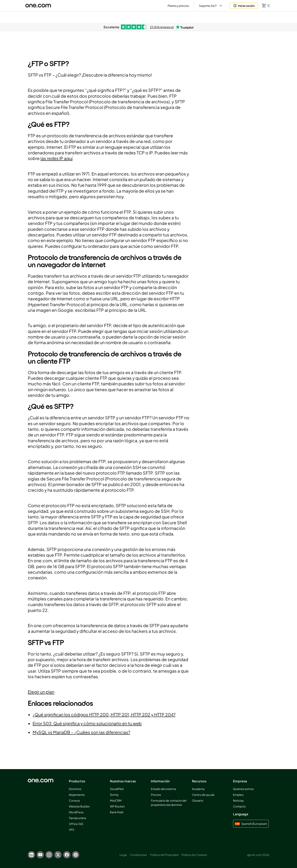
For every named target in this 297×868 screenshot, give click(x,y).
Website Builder (79, 806)
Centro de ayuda (203, 795)
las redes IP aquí (56, 158)
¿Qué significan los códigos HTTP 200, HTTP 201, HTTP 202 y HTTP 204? (104, 715)
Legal (123, 855)
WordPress (76, 812)
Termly (114, 795)
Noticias (238, 800)
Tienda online (78, 818)
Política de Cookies (194, 855)
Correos (74, 800)
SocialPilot (117, 789)
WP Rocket (117, 806)
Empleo (238, 795)
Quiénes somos (243, 789)
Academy (198, 789)
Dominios (75, 789)
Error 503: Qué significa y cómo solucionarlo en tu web (87, 723)
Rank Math (117, 812)
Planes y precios (178, 6)
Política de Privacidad (164, 855)
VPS (72, 830)
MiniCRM (116, 800)
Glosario (198, 800)
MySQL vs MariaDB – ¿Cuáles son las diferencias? (81, 732)
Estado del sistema (163, 789)
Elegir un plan (41, 692)
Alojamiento (77, 795)
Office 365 (76, 824)
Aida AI (236, 17)
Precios (156, 795)
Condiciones (138, 855)
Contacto (239, 806)
